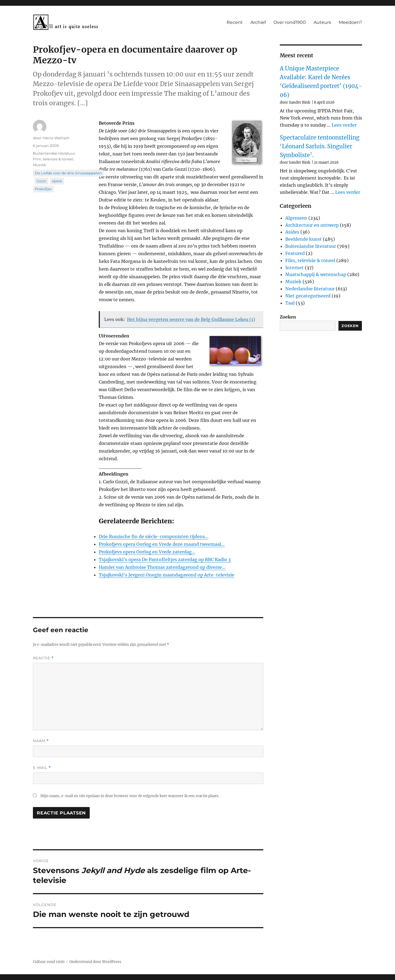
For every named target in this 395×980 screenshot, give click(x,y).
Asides (292, 232)
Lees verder (344, 125)
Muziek (39, 165)
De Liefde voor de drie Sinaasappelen (68, 173)
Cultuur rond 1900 (49, 962)
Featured (295, 253)
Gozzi (41, 181)
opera (57, 181)
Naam (41, 741)
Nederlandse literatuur (310, 289)
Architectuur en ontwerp (312, 225)
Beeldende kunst (304, 239)
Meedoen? (350, 22)
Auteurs (322, 22)
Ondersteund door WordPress (95, 962)
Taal (290, 303)
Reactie (43, 658)
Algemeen (296, 218)
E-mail (42, 768)
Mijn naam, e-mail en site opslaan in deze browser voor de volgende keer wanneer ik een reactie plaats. (130, 796)
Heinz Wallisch (56, 138)
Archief (258, 22)
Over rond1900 (290, 22)
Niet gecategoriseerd (308, 296)
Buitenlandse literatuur (54, 153)
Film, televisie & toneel (53, 159)
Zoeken (288, 317)
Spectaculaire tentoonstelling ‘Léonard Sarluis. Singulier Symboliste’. (320, 146)
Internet (294, 268)
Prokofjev (43, 189)
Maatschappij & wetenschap (316, 274)
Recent (235, 22)
